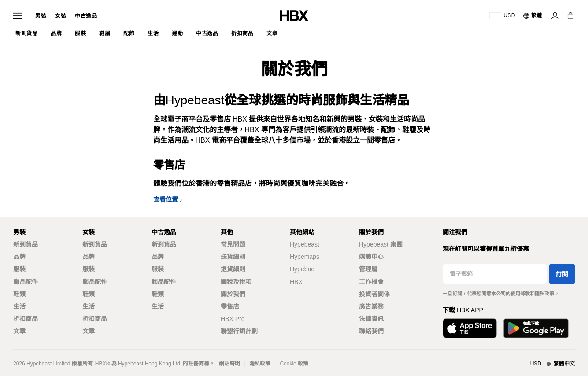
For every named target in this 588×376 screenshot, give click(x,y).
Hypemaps (305, 257)
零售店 (230, 306)
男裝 (41, 16)
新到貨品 (26, 244)
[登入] (555, 16)
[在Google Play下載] (536, 328)
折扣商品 (26, 319)
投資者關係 (374, 294)
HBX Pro (233, 319)
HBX (296, 282)
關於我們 (233, 294)
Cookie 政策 (294, 364)
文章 (19, 331)
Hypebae (302, 269)
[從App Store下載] (470, 328)
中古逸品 (86, 16)
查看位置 (166, 199)
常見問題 (233, 244)
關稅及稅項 (236, 282)
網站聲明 (229, 364)
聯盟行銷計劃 (239, 331)
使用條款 (520, 294)
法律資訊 (371, 319)
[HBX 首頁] (294, 15)
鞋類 (19, 294)
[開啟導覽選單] (18, 16)
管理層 (368, 269)
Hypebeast (305, 244)
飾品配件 (26, 282)
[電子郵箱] (495, 274)
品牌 (19, 257)
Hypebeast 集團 (381, 244)
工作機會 (371, 282)
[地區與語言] (546, 364)
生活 (19, 306)
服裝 (19, 269)
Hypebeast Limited (48, 364)
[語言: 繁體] (533, 16)
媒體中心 (371, 257)
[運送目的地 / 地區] (502, 16)
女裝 (61, 16)
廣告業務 (371, 306)
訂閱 (562, 274)
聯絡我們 (371, 331)
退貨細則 (233, 269)
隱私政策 (544, 294)
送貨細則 (233, 257)
